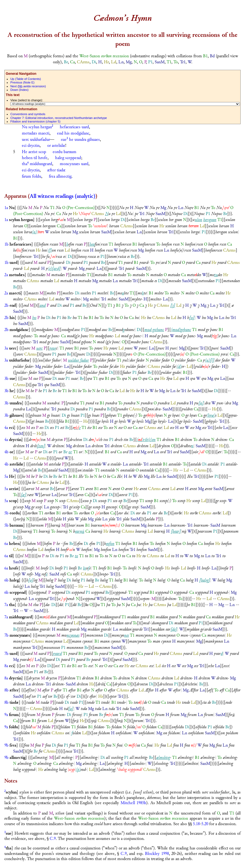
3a (6, 348)
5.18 (196, 824)
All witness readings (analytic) (63, 196)
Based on (15, 56)
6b (6, 580)
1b (6, 244)
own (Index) (20, 90)
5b (6, 513)
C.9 (53, 839)
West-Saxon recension (104, 56)
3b (6, 379)
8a (6, 666)
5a (6, 477)
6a (6, 544)
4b (6, 452)
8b (6, 690)
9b (6, 745)
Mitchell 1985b (133, 803)
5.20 (205, 824)
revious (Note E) (22, 82)
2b (6, 305)
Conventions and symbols (28, 114)
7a (6, 605)
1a (6, 208)
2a (6, 275)
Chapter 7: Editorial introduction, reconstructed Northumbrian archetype (59, 118)
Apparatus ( (17, 196)
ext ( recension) (28, 86)
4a (6, 428)
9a (6, 715)
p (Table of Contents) (26, 79)
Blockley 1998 (157, 854)
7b (6, 635)
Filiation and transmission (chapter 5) (35, 121)
